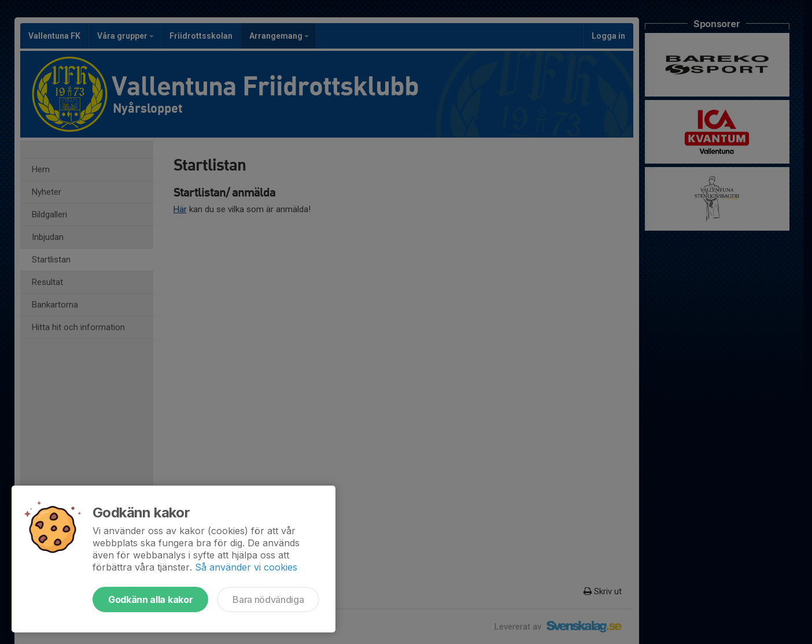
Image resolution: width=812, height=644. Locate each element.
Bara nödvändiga (268, 599)
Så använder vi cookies (246, 567)
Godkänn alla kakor (150, 599)
